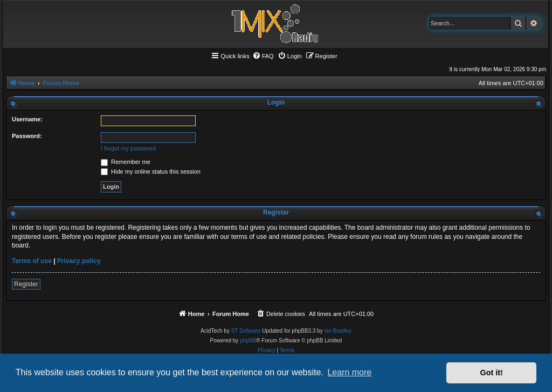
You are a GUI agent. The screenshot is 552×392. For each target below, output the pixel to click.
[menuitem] (263, 56)
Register (26, 284)
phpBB (248, 341)
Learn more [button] (349, 372)
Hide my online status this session (151, 171)
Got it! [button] (492, 373)
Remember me (126, 162)
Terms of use (32, 261)
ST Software (246, 331)
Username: (27, 119)
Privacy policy (79, 261)
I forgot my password (128, 148)
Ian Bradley (338, 331)
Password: (27, 136)
